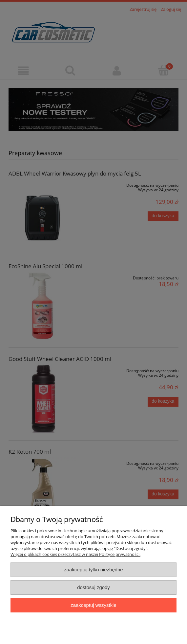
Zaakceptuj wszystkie (93, 605)
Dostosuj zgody (93, 587)
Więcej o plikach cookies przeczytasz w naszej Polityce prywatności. (75, 554)
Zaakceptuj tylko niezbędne (93, 570)
